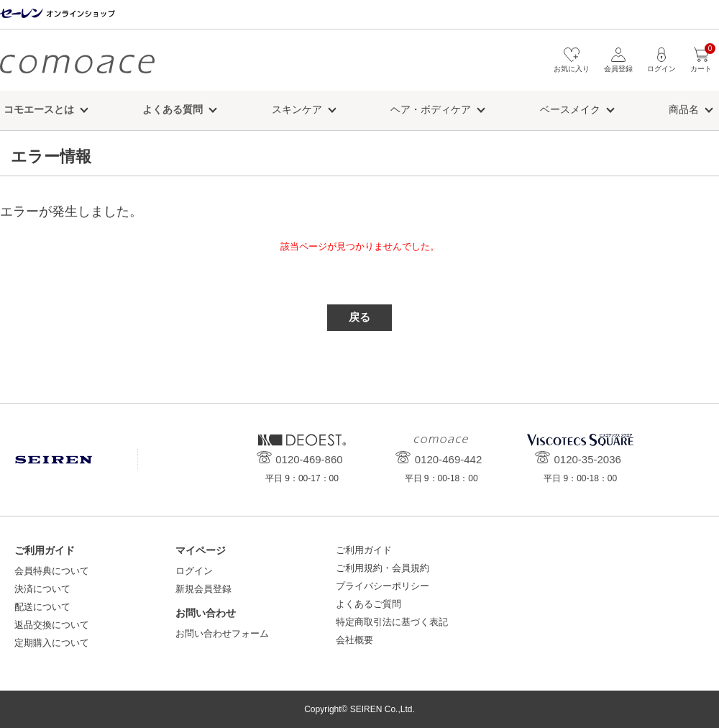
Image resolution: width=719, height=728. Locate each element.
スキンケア (297, 109)
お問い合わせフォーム (222, 633)
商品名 (684, 109)
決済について (42, 589)
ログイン (194, 571)
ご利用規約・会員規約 (383, 568)
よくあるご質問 (368, 604)
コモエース (77, 64)
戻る (359, 317)
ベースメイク (570, 109)
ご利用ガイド (364, 550)
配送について (42, 607)
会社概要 (354, 640)
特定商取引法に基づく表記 (392, 622)
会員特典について (52, 571)
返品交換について (52, 625)
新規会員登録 (203, 589)
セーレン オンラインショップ (58, 14)
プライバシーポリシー (383, 586)
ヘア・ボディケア (431, 109)
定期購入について (52, 643)
